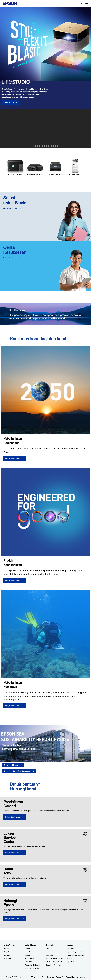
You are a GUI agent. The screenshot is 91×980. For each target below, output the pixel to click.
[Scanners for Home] (55, 167)
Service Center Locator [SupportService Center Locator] (55, 958)
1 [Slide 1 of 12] (33, 146)
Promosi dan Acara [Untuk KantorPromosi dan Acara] (32, 968)
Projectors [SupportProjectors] (50, 952)
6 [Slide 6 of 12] (44, 146)
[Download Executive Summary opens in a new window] (19, 771)
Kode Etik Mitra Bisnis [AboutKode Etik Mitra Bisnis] (75, 955)
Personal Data (71, 977)
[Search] (81, 4)
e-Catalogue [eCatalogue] (81, 977)
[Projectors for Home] (35, 167)
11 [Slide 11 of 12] (56, 146)
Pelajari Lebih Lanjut (11, 208)
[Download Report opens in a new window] (13, 765)
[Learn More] (10, 103)
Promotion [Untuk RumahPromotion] (7, 958)
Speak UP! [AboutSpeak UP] (71, 962)
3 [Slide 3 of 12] (38, 146)
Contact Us (50, 977)
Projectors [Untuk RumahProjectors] (7, 952)
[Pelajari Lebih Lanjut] (15, 458)
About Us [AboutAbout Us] (71, 949)
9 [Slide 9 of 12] (51, 146)
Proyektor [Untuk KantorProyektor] (28, 952)
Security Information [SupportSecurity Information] (54, 965)
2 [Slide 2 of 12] (35, 146)
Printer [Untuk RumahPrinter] (6, 949)
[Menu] (87, 4)
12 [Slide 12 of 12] (58, 146)
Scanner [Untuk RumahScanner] (7, 955)
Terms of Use (60, 977)
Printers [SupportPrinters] (49, 949)
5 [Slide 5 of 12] (42, 146)
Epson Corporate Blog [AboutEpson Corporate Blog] (76, 952)
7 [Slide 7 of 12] (47, 146)
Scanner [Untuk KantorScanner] (28, 955)
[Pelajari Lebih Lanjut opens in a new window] (15, 817)
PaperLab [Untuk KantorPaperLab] (28, 962)
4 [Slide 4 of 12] (40, 146)
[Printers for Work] (76, 167)
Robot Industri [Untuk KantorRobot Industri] (30, 958)
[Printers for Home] (15, 167)
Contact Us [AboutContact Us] (72, 958)
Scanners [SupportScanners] (50, 955)
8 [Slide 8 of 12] (49, 146)
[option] (45, 58)
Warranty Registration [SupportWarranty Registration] (54, 962)
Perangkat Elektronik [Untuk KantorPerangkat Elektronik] (33, 965)
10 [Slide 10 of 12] (53, 146)
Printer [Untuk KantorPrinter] (27, 949)
